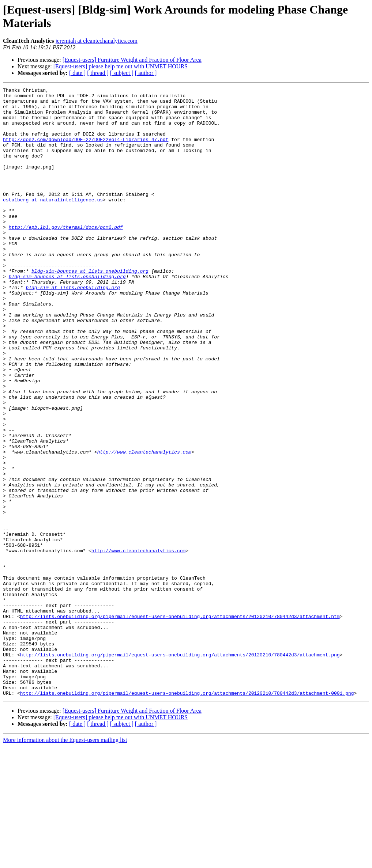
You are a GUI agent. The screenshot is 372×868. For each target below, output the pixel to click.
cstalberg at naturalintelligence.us (53, 223)
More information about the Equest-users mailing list (65, 862)
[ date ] (77, 73)
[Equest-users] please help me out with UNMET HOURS (121, 66)
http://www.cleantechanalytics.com (144, 525)
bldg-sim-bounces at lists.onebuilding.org (90, 308)
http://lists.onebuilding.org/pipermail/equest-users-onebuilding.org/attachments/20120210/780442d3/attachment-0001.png (187, 815)
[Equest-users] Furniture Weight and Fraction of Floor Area (132, 60)
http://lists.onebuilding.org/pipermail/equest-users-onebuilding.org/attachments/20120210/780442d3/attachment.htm (180, 723)
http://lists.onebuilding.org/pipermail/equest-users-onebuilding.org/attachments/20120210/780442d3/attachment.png (180, 769)
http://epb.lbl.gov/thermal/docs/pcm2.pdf (66, 255)
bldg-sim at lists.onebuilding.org (73, 328)
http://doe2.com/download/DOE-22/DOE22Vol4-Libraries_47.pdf (86, 150)
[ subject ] (122, 73)
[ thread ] (98, 73)
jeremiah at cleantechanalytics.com (96, 41)
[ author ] (146, 73)
